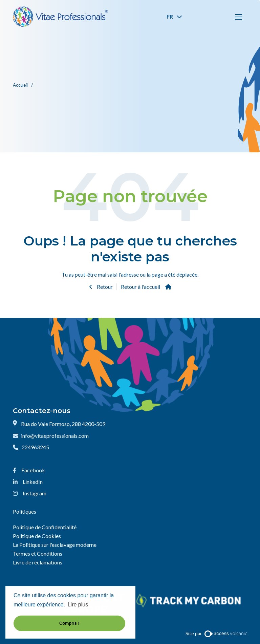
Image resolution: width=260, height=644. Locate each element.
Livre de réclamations (38, 562)
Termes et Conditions (38, 553)
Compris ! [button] (69, 623)
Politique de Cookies (37, 536)
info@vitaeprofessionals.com (55, 436)
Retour (104, 287)
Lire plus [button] (78, 605)
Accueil (21, 85)
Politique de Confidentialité (45, 527)
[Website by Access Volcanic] (226, 634)
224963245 (35, 447)
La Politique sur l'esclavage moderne (55, 545)
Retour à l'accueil (140, 287)
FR (174, 16)
